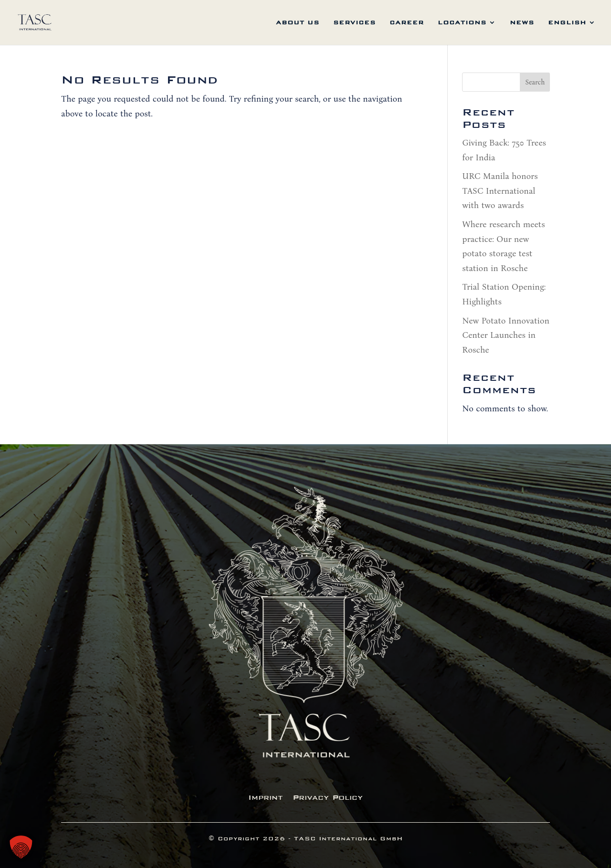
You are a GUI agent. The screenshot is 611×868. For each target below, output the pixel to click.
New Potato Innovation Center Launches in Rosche (506, 335)
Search (535, 82)
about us (298, 22)
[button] (21, 847)
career (407, 22)
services (354, 22)
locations (462, 22)
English (567, 22)
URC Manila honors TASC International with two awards (500, 191)
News (522, 22)
